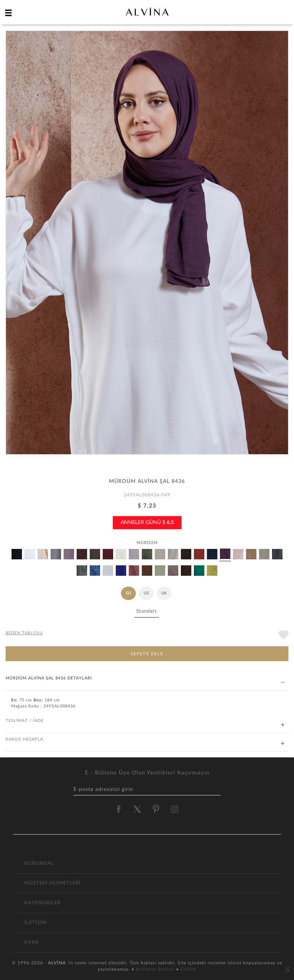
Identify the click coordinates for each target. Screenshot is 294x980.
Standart (147, 611)
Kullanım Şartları (156, 969)
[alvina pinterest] (156, 809)
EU (128, 593)
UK (164, 593)
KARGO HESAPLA (145, 740)
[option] (147, 245)
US (146, 593)
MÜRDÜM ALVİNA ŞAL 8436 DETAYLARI (145, 679)
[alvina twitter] (137, 809)
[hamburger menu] (9, 13)
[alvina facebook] (119, 809)
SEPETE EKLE (147, 654)
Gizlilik (188, 969)
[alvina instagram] (175, 809)
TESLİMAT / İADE (145, 721)
